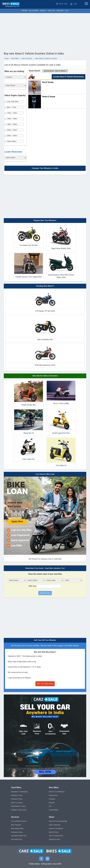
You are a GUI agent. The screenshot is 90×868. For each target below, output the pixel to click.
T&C (50, 836)
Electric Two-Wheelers (57, 792)
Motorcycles (53, 795)
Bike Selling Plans (17, 829)
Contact (52, 829)
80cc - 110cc (12, 107)
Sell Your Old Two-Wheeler (45, 640)
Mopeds (52, 803)
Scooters (52, 799)
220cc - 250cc (12, 130)
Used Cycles (22, 810)
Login (74, 4)
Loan (67, 11)
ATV (50, 806)
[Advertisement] (45, 32)
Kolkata (14, 810)
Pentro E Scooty (49, 97)
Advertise (57, 825)
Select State (62, 4)
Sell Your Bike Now (45, 684)
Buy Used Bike (34, 11)
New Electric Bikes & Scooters (45, 376)
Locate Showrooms (13, 152)
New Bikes (60, 11)
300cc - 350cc (12, 136)
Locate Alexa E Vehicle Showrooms (69, 77)
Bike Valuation (16, 825)
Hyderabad (24, 792)
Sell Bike (25, 11)
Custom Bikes (54, 810)
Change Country (54, 839)
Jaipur (23, 806)
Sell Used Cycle (16, 839)
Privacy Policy (58, 836)
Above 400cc (12, 141)
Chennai (14, 799)
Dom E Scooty (48, 82)
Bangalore (15, 792)
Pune (20, 795)
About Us (52, 821)
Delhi (13, 803)
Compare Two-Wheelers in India (45, 168)
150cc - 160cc (12, 119)
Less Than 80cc (13, 102)
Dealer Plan (51, 11)
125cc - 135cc (12, 113)
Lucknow (19, 803)
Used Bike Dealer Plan (19, 836)
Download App (62, 821)
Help (50, 825)
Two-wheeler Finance (19, 821)
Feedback (59, 829)
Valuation (43, 11)
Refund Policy (54, 832)
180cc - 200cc (12, 124)
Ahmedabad (15, 806)
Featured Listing (17, 832)
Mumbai (14, 795)
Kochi (21, 799)
